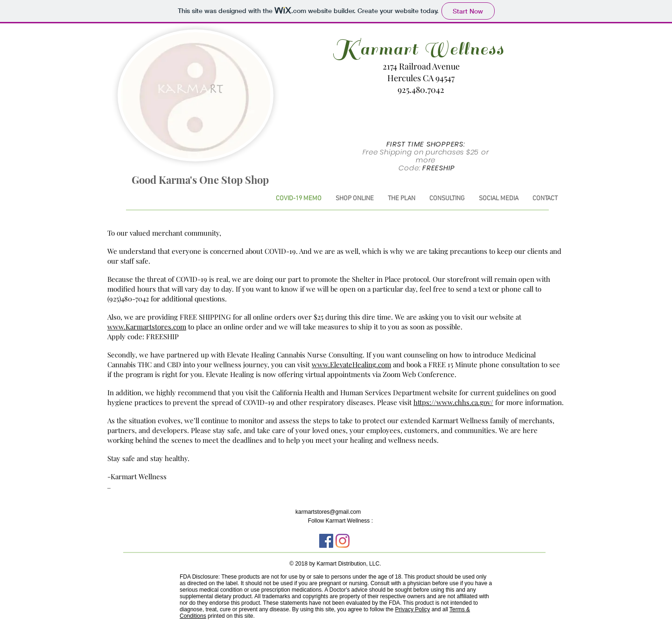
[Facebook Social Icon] (326, 541)
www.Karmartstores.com (147, 327)
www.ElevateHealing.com (351, 364)
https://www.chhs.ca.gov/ (453, 402)
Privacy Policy (413, 609)
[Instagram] (343, 541)
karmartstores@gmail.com (328, 512)
